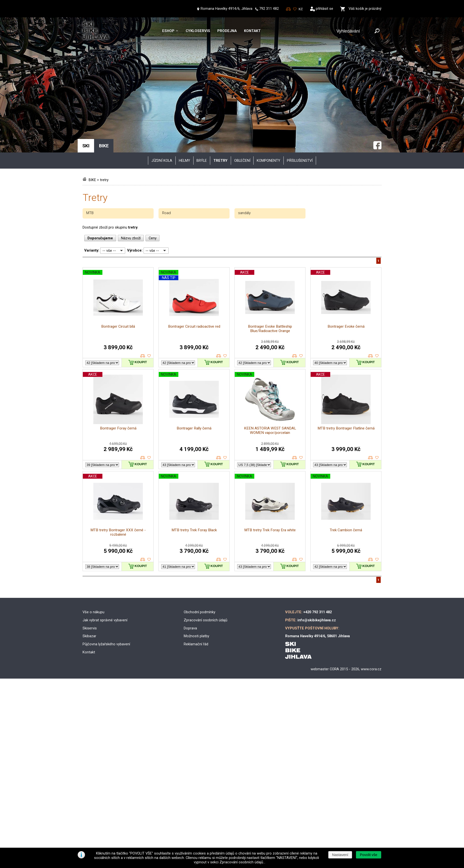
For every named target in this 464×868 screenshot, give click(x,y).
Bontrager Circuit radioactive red (194, 256)
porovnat (143, 286)
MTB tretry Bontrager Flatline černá (346, 358)
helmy (184, 91)
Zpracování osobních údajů (206, 550)
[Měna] (301, 9)
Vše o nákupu (93, 542)
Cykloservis (198, 31)
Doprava (190, 558)
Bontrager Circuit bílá (118, 256)
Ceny (153, 168)
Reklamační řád (196, 574)
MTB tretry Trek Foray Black (194, 460)
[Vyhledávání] (354, 31)
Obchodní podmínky (200, 542)
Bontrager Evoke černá (346, 256)
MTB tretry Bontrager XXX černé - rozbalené (118, 463)
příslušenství (300, 91)
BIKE (92, 110)
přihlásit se (324, 9)
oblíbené (149, 286)
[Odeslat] (377, 31)
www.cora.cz (371, 599)
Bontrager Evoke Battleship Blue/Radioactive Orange (270, 259)
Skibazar (89, 566)
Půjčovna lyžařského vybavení (106, 574)
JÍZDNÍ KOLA (162, 91)
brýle (202, 91)
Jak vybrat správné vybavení (105, 550)
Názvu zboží (131, 168)
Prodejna (227, 31)
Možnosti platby (196, 566)
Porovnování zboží (288, 9)
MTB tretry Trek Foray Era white (270, 460)
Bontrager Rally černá (194, 358)
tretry (104, 110)
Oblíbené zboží (295, 9)
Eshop (168, 31)
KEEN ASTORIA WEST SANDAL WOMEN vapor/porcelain (270, 360)
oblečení (242, 91)
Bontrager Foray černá (118, 358)
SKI (86, 76)
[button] (368, 855)
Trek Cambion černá (346, 460)
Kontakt (252, 31)
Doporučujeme (100, 168)
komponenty (269, 91)
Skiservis (90, 558)
